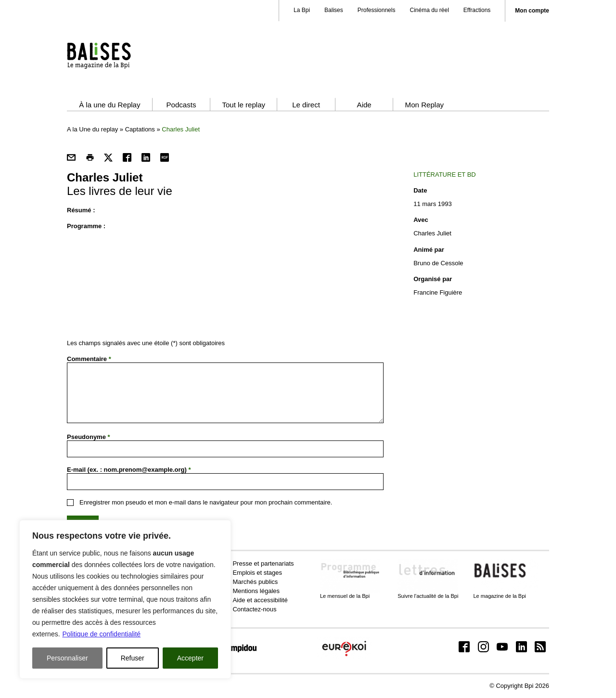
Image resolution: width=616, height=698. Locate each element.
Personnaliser (67, 658)
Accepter (190, 658)
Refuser (133, 658)
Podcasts (181, 105)
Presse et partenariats (263, 563)
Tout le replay (244, 105)
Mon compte (532, 11)
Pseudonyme (89, 437)
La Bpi (302, 10)
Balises (334, 10)
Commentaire (89, 359)
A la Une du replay (92, 129)
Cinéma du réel (429, 10)
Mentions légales (256, 591)
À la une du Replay (109, 105)
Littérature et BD (445, 174)
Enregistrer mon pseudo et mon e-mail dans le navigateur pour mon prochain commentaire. (206, 502)
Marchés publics (255, 582)
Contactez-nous (254, 609)
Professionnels (377, 10)
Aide (364, 105)
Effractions (477, 10)
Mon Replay (424, 105)
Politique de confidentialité (101, 634)
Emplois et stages (257, 573)
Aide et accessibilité (260, 600)
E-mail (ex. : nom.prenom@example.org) (129, 470)
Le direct (306, 105)
